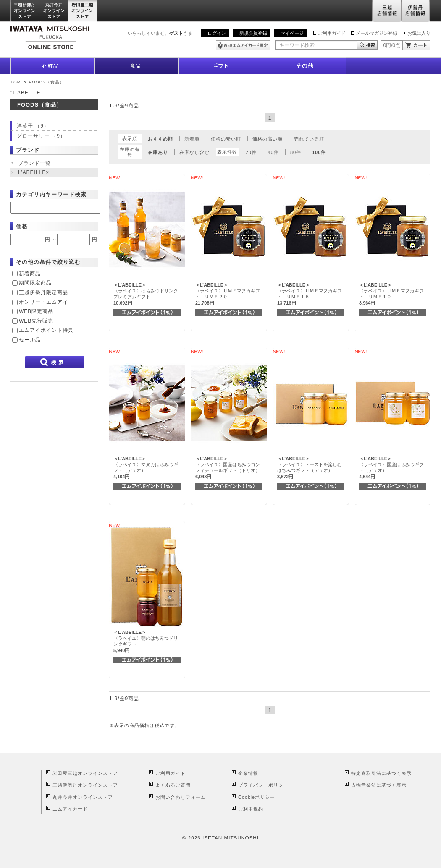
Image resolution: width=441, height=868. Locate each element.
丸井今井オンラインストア (54, 11)
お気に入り (419, 33)
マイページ (292, 33)
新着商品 (30, 274)
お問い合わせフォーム (181, 797)
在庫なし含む (194, 152)
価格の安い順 (226, 139)
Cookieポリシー (257, 797)
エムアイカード (70, 809)
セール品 (30, 340)
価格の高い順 (268, 139)
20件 (251, 152)
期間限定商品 (35, 283)
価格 (22, 226)
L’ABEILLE (34, 173)
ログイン (217, 33)
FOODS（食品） (47, 82)
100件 (319, 152)
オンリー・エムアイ (43, 302)
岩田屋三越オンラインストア (83, 11)
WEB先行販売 (36, 321)
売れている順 (309, 139)
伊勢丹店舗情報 (416, 11)
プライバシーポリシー (263, 785)
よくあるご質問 (173, 785)
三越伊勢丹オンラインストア (25, 11)
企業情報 (248, 773)
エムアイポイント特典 (46, 330)
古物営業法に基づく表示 (379, 785)
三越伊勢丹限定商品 (43, 292)
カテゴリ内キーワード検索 (51, 194)
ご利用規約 (251, 809)
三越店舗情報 (387, 11)
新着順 (192, 139)
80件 (296, 152)
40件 (273, 152)
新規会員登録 (253, 33)
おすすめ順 (160, 139)
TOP (15, 82)
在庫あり (158, 152)
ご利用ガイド (332, 33)
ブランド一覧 (34, 163)
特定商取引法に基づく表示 (381, 773)
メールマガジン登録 (377, 33)
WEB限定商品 (36, 311)
